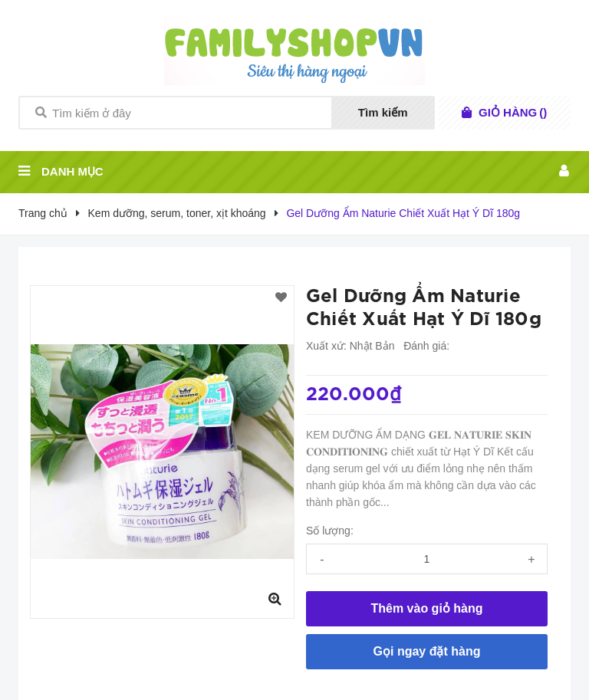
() (513, 113)
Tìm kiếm (383, 112)
